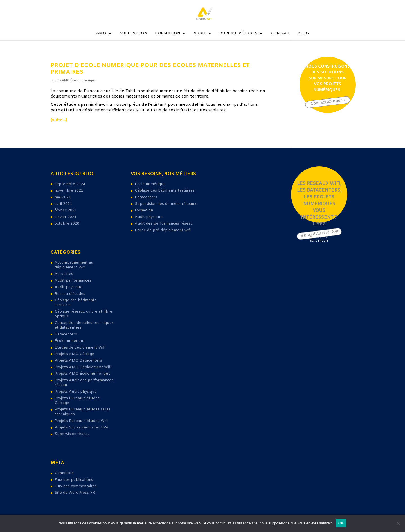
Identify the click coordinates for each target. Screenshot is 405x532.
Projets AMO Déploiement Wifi (83, 367)
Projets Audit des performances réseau (84, 383)
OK (341, 523)
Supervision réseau (72, 434)
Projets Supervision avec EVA (82, 427)
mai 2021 (63, 197)
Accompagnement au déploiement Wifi (74, 265)
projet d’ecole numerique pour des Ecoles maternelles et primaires (150, 69)
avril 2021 (63, 204)
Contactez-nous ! (327, 102)
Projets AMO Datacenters (78, 361)
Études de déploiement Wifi (80, 348)
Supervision (133, 34)
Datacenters (66, 334)
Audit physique (68, 287)
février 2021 (66, 210)
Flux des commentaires (76, 486)
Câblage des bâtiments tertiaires (76, 303)
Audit (200, 34)
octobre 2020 (67, 224)
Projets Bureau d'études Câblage (77, 401)
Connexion (64, 473)
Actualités (64, 274)
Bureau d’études (238, 34)
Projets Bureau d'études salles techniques (83, 412)
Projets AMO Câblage (74, 354)
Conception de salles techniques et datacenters (84, 325)
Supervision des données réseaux (166, 204)
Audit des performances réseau (164, 224)
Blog (303, 34)
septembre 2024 (70, 184)
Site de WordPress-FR (75, 493)
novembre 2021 (69, 191)
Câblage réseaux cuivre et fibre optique (83, 314)
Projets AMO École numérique (73, 80)
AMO (101, 34)
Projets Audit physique (76, 392)
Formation (168, 34)
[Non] (398, 523)
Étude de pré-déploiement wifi (163, 230)
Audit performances (73, 281)
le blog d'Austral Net (319, 234)
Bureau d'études (70, 294)
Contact (280, 34)
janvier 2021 (66, 217)
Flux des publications (74, 480)
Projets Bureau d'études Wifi (81, 421)
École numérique (70, 341)
